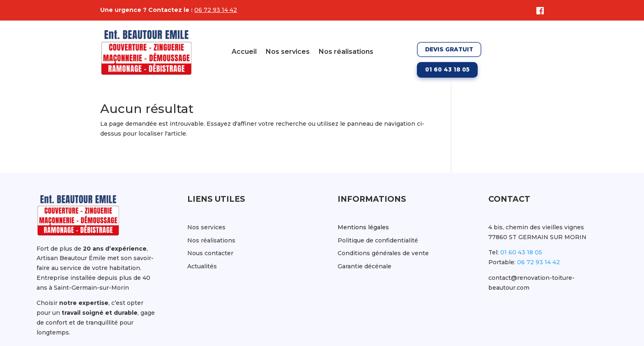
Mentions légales (363, 227)
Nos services (288, 52)
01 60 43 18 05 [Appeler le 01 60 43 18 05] (447, 69)
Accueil (244, 52)
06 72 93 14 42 (216, 10)
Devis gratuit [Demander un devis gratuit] (449, 49)
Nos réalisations (346, 52)
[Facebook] (538, 11)
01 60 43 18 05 (521, 252)
